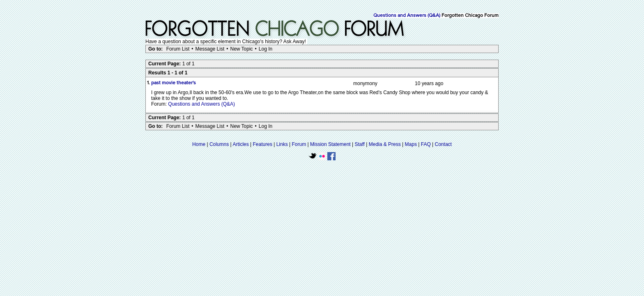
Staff (359, 144)
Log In (266, 49)
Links (282, 144)
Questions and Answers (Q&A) (407, 16)
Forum (299, 144)
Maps (411, 144)
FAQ (426, 144)
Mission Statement (330, 144)
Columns (219, 144)
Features (263, 144)
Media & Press (385, 144)
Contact (443, 144)
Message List (210, 49)
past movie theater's (174, 83)
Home (199, 144)
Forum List (178, 49)
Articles (240, 144)
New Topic (241, 49)
